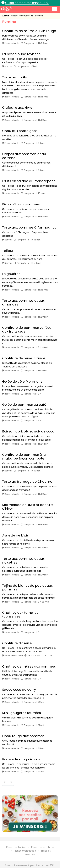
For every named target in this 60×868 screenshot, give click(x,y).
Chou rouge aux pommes (23, 736)
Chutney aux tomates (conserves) (20, 615)
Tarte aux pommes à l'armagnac (29, 227)
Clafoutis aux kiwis (17, 108)
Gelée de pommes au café (24, 405)
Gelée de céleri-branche (22, 381)
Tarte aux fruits (15, 77)
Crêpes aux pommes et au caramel (24, 156)
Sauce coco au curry (19, 690)
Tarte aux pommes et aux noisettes (23, 561)
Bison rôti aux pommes (21, 204)
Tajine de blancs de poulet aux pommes (27, 587)
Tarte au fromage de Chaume (27, 482)
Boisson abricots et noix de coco (28, 431)
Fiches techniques (25, 851)
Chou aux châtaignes (20, 131)
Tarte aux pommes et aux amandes (23, 302)
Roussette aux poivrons (21, 759)
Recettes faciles (16, 847)
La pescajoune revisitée (21, 54)
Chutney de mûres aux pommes (29, 666)
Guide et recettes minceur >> (27, 3)
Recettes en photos (23, 16)
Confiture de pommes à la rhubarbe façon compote (24, 457)
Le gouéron (11, 274)
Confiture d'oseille (17, 643)
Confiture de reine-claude (24, 358)
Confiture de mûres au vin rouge (29, 31)
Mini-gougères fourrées (21, 713)
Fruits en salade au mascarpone (29, 181)
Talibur (8, 251)
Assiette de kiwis (15, 535)
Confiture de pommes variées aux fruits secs (27, 330)
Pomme (39, 16)
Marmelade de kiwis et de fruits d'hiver (28, 507)
